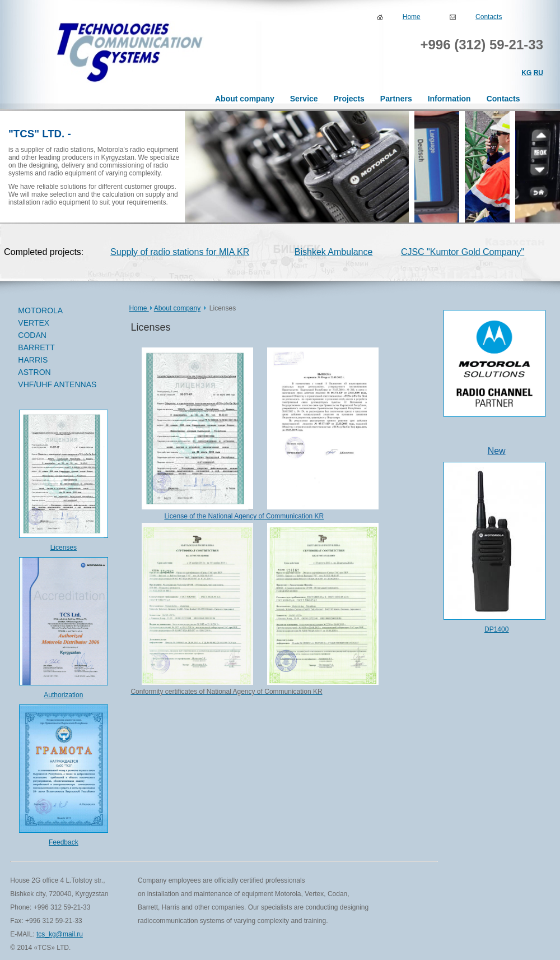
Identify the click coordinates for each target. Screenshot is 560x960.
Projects (349, 99)
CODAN (58, 336)
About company (245, 99)
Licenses (64, 548)
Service (304, 99)
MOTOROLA (58, 311)
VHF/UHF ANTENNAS (57, 384)
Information (449, 99)
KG (526, 73)
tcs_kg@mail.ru (60, 934)
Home (412, 17)
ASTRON (34, 372)
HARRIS (33, 360)
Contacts (489, 17)
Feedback (64, 842)
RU (538, 73)
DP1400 (496, 629)
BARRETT (58, 348)
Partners (396, 99)
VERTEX (58, 323)
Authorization (63, 695)
